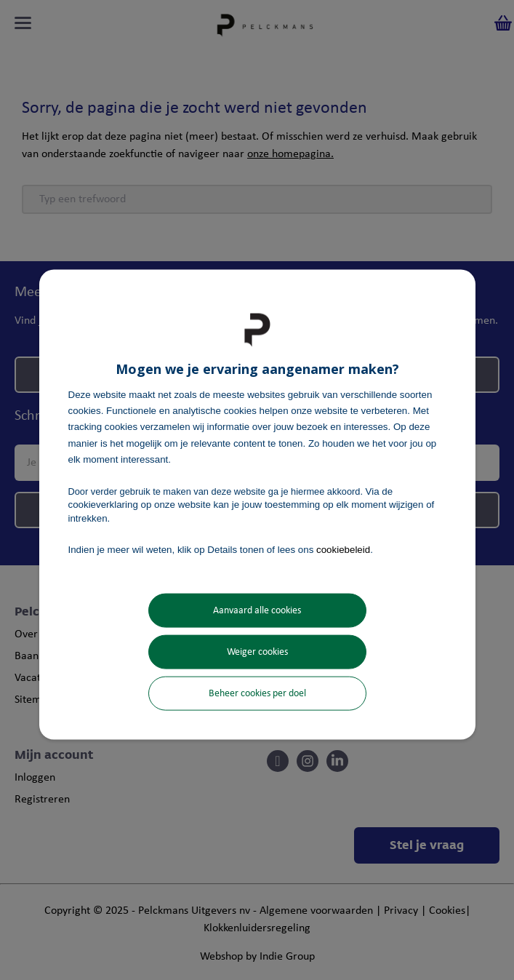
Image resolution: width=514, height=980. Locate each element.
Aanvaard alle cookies (257, 611)
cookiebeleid (343, 549)
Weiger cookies (257, 652)
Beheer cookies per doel (257, 694)
